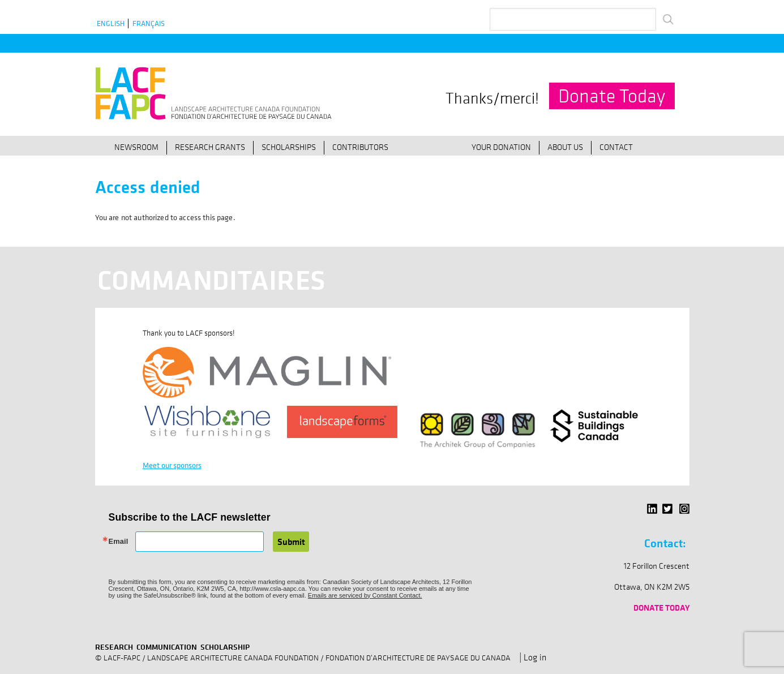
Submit (291, 542)
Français (149, 23)
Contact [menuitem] (616, 147)
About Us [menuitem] (565, 147)
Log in (535, 657)
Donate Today (612, 96)
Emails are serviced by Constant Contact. (365, 595)
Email (119, 542)
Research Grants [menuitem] (210, 147)
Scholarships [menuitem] (289, 147)
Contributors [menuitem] (360, 147)
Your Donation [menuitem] (501, 147)
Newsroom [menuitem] (136, 147)
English (111, 23)
